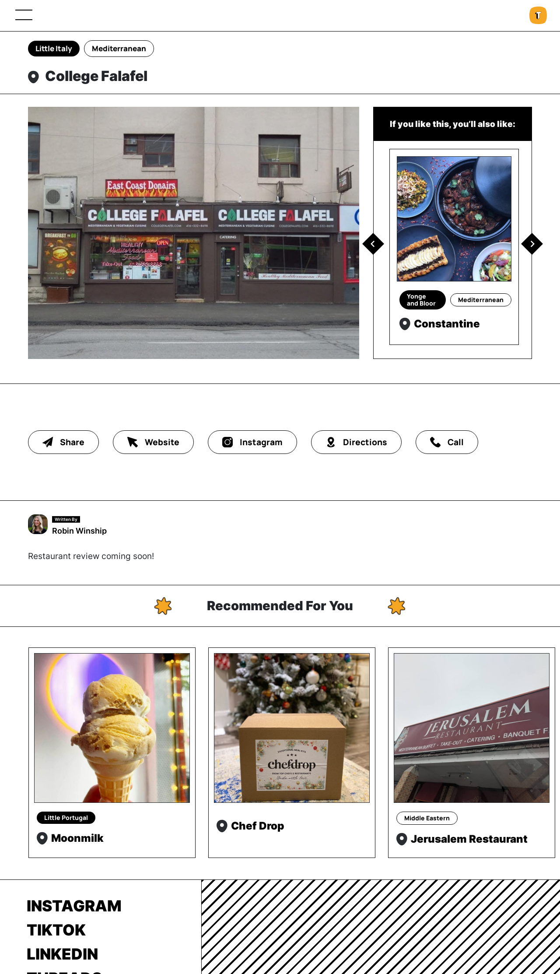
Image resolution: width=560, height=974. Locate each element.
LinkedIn (62, 954)
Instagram (74, 906)
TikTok (56, 930)
